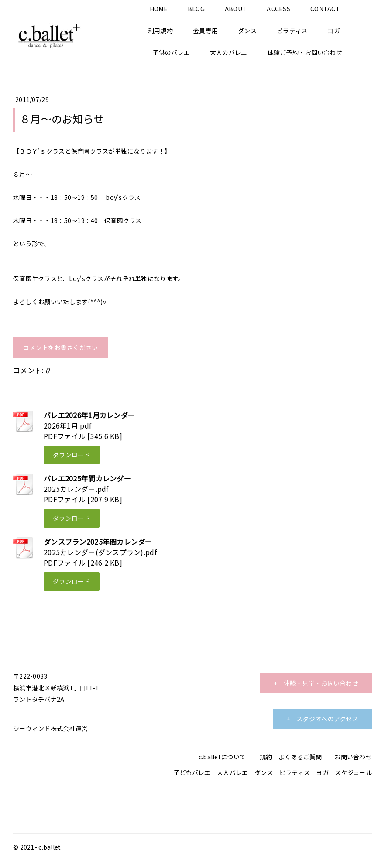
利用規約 (160, 31)
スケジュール (353, 772)
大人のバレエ (229, 52)
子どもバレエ (192, 772)
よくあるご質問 (300, 757)
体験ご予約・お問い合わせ (305, 52)
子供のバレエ (171, 52)
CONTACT (325, 9)
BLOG (196, 9)
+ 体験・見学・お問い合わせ (316, 683)
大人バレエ (232, 772)
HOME (159, 9)
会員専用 (205, 31)
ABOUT (236, 9)
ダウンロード (72, 455)
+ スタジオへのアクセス (323, 719)
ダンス (247, 31)
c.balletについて (222, 757)
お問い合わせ (353, 757)
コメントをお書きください (60, 347)
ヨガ (334, 31)
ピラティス (292, 31)
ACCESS (278, 9)
